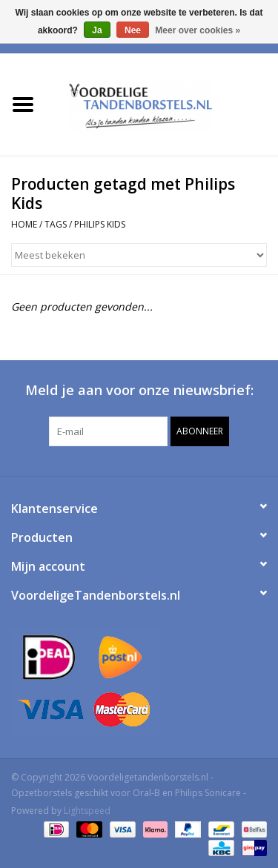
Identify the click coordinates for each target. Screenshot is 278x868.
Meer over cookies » (198, 30)
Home (24, 224)
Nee (133, 30)
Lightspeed (87, 811)
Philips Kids (100, 224)
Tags (56, 224)
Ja (97, 30)
